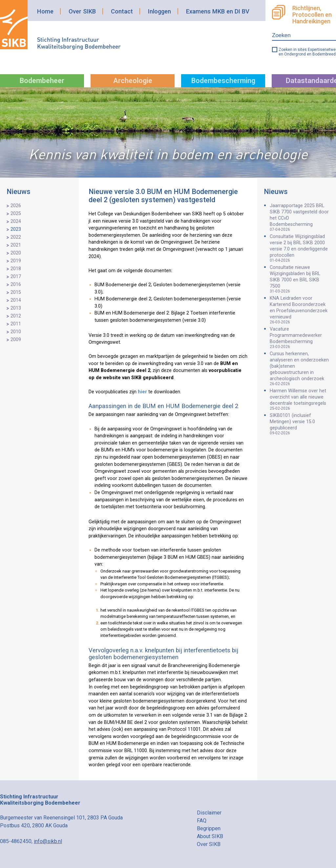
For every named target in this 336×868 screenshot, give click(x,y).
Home (45, 11)
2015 (16, 292)
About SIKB (210, 836)
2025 (16, 214)
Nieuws (19, 192)
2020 (16, 253)
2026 (16, 206)
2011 (16, 324)
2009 (16, 340)
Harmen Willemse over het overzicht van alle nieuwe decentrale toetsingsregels (300, 399)
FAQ (202, 821)
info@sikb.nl (48, 841)
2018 (16, 269)
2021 (16, 245)
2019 (16, 261)
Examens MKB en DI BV (218, 11)
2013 (16, 308)
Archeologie (133, 81)
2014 (16, 300)
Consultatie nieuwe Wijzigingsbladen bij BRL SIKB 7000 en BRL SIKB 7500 (300, 279)
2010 (16, 332)
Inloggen (159, 11)
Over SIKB (82, 11)
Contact (122, 11)
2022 (16, 237)
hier (142, 392)
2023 (16, 229)
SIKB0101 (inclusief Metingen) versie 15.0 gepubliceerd (300, 424)
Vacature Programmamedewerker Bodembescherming (300, 338)
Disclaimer (209, 813)
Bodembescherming (223, 81)
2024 (16, 221)
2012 (16, 316)
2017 (16, 277)
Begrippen (209, 828)
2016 (16, 284)
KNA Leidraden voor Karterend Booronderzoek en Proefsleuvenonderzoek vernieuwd (300, 310)
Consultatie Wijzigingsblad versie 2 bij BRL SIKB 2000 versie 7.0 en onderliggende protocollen (300, 248)
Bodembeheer (42, 81)
